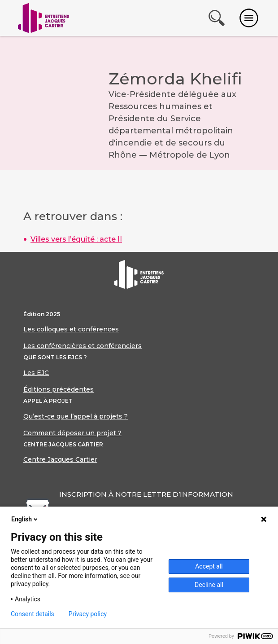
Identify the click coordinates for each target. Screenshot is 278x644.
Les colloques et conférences (71, 329)
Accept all (209, 566)
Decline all (209, 585)
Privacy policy (88, 614)
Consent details (33, 614)
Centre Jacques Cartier (60, 459)
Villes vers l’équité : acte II (76, 239)
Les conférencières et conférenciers (83, 346)
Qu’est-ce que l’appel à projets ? (76, 416)
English (25, 519)
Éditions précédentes (59, 389)
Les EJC (36, 373)
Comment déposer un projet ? (72, 433)
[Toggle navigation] (249, 18)
